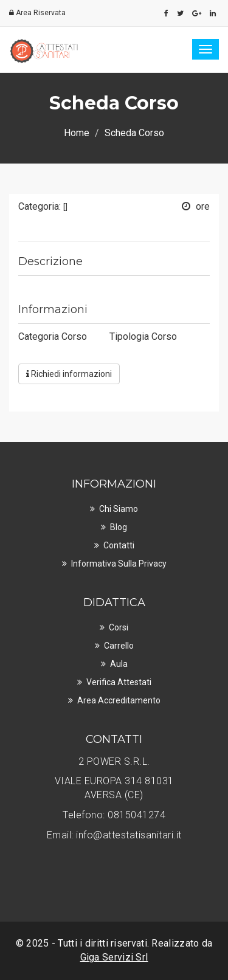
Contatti (119, 545)
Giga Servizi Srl (114, 957)
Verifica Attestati (119, 682)
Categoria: (43, 206)
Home (77, 133)
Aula (119, 664)
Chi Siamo (119, 509)
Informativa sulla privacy (119, 564)
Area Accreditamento (119, 700)
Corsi (119, 627)
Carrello (119, 646)
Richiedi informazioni (69, 374)
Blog (119, 527)
